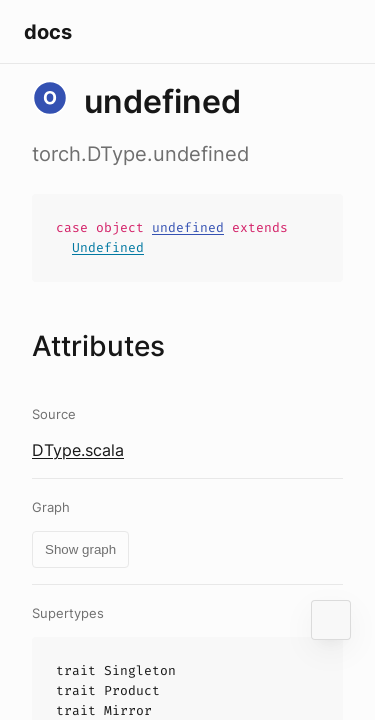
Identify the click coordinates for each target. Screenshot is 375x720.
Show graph (80, 549)
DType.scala (78, 450)
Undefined (108, 247)
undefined (188, 227)
